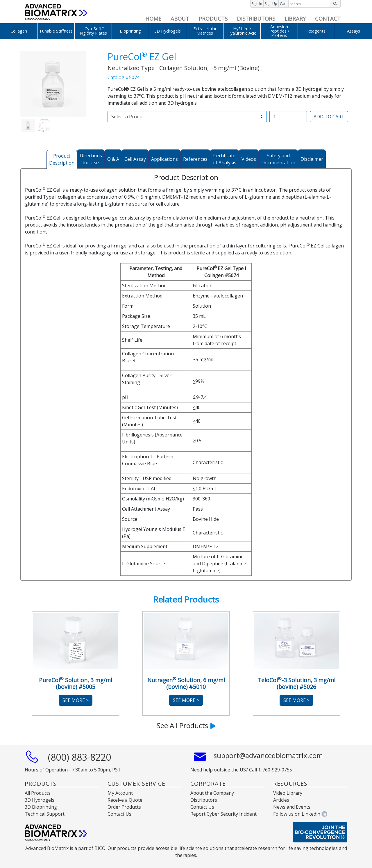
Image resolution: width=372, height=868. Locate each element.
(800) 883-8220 (79, 757)
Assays (354, 31)
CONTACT (328, 18)
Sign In (257, 4)
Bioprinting (130, 31)
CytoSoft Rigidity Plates (93, 31)
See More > (76, 700)
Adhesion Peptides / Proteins (279, 31)
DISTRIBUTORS (256, 18)
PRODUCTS (213, 18)
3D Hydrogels (168, 31)
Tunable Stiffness (56, 31)
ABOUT (180, 18)
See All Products (186, 725)
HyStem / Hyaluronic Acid (242, 31)
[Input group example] (309, 4)
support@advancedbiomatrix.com (268, 755)
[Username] (288, 117)
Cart (283, 4)
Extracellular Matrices (205, 31)
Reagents (316, 31)
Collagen (19, 31)
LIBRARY (295, 18)
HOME (153, 18)
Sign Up (271, 4)
